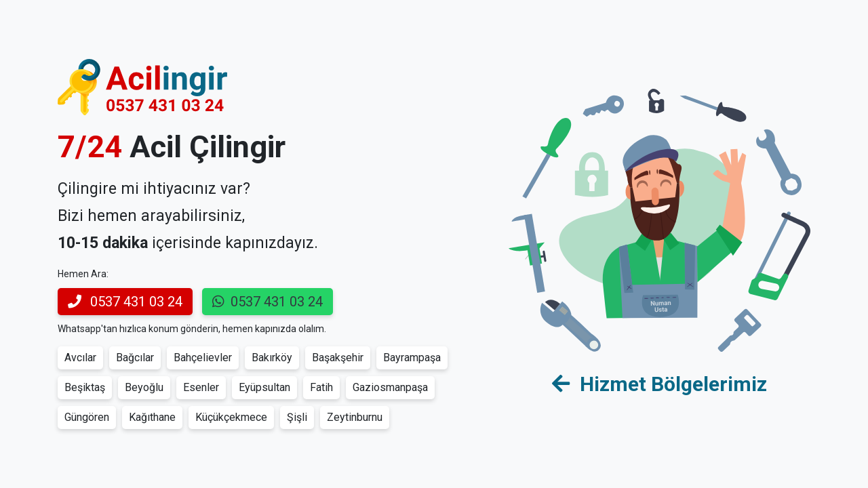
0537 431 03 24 (125, 302)
